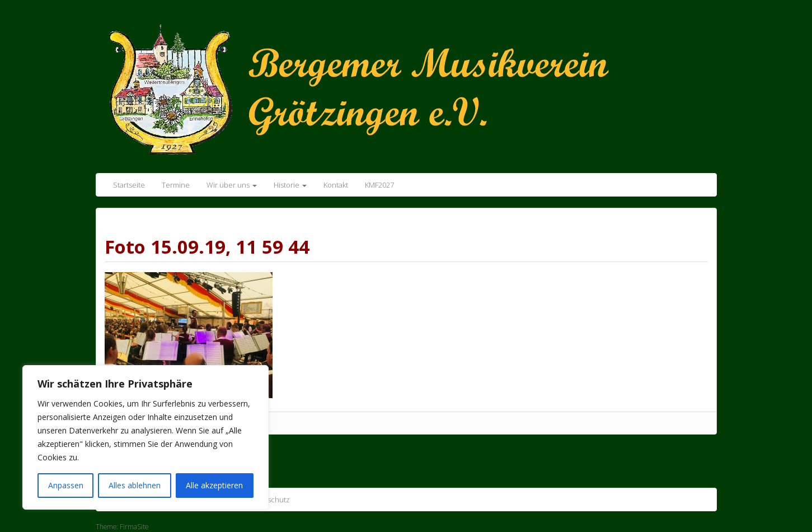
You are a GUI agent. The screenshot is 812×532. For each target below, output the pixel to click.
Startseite (129, 185)
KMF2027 (379, 185)
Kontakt (336, 185)
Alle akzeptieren (214, 485)
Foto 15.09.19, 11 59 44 (207, 247)
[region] (145, 437)
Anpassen (66, 485)
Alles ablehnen (135, 485)
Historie (290, 185)
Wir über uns (232, 185)
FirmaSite (134, 527)
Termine (176, 185)
